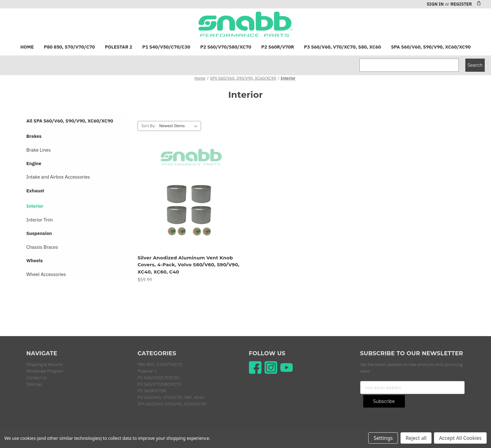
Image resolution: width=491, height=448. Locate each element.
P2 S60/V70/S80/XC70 (226, 47)
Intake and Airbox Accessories (58, 177)
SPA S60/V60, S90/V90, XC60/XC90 (431, 47)
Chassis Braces (42, 247)
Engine (34, 163)
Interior (35, 206)
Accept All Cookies (460, 438)
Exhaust (35, 191)
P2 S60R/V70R (277, 47)
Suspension (39, 233)
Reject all (416, 438)
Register (461, 4)
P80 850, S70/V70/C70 (69, 47)
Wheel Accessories (46, 274)
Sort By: (148, 126)
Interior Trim (40, 220)
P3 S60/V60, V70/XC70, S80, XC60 (343, 47)
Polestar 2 (119, 47)
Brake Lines (39, 150)
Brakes (34, 136)
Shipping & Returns (44, 364)
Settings (383, 438)
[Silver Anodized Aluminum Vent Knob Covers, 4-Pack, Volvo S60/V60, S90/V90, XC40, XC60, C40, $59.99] (190, 199)
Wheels (35, 260)
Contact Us (37, 378)
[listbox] (179, 126)
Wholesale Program (45, 371)
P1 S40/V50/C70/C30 (166, 47)
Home (27, 47)
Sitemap (34, 384)
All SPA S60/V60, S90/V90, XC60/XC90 (70, 121)
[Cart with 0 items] (479, 3)
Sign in (435, 4)
